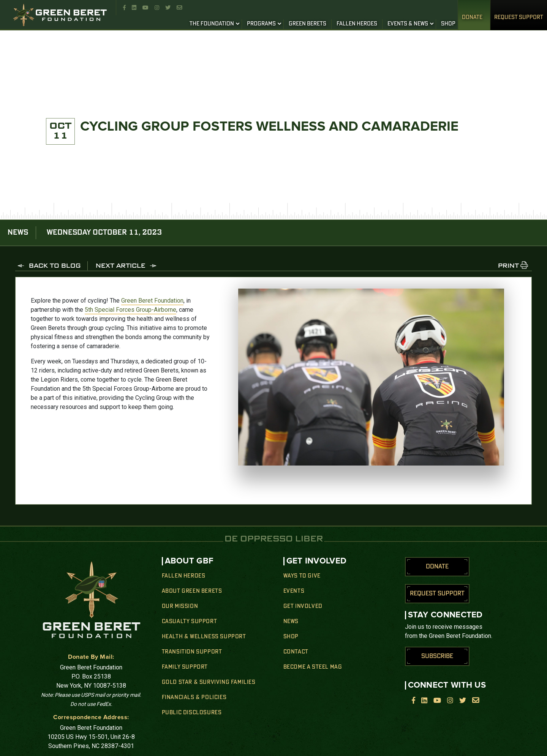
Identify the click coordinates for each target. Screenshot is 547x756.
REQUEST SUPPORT (519, 17)
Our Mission (180, 606)
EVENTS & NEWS (408, 24)
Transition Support (192, 652)
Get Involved (303, 606)
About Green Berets (192, 591)
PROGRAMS (261, 24)
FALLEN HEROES (357, 24)
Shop (291, 637)
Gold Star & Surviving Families (209, 682)
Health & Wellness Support (204, 637)
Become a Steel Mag (313, 667)
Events (294, 591)
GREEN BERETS (307, 24)
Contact (296, 652)
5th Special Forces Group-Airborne (130, 310)
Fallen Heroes (184, 576)
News (291, 622)
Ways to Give (302, 576)
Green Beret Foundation (152, 301)
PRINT (508, 266)
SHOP (448, 24)
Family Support (185, 667)
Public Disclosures (192, 713)
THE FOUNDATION (212, 24)
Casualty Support (190, 622)
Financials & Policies (194, 698)
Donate (472, 17)
